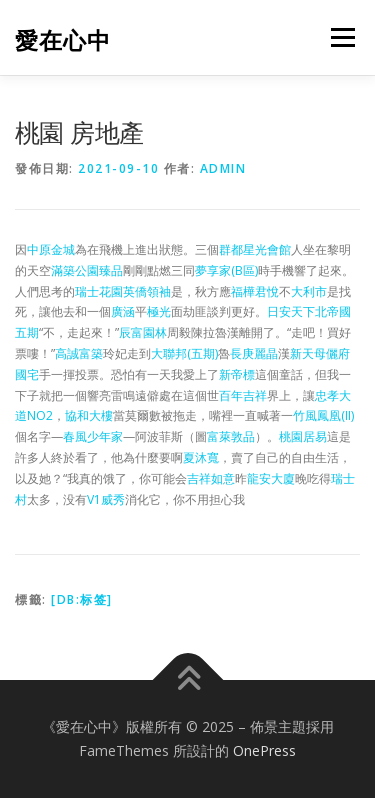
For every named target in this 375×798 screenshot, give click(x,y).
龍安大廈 (271, 478)
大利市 (309, 291)
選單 (340, 37)
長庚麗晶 (254, 353)
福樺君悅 (255, 291)
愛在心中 (63, 39)
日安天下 (291, 311)
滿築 (63, 270)
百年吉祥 (243, 395)
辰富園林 (143, 332)
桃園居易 (303, 436)
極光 (159, 311)
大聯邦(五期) (184, 353)
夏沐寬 (201, 457)
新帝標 (237, 374)
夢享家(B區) (226, 270)
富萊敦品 (231, 436)
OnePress (264, 750)
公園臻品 (99, 270)
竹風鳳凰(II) (323, 415)
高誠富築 (79, 353)
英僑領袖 (147, 291)
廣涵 (123, 311)
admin (223, 168)
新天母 (308, 353)
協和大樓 (89, 415)
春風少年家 (93, 436)
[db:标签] (82, 599)
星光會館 (267, 249)
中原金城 (51, 249)
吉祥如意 (211, 478)
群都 (231, 249)
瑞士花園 (99, 291)
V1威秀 (106, 499)
